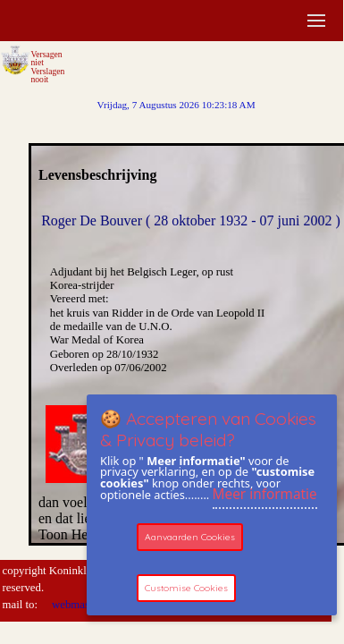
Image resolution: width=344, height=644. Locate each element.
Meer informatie (265, 494)
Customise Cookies (186, 588)
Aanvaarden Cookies (190, 537)
